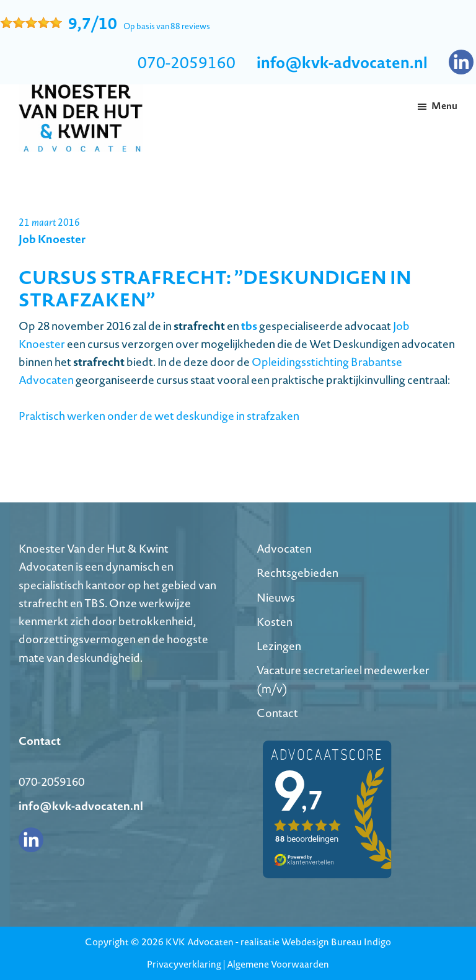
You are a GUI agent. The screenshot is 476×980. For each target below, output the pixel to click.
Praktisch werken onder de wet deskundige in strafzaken (159, 416)
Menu (444, 106)
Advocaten (284, 549)
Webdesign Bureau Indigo (336, 942)
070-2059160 (187, 63)
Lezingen (279, 646)
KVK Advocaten (200, 942)
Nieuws (276, 598)
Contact (277, 713)
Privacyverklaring (184, 964)
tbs (249, 326)
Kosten (275, 622)
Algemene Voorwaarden (278, 964)
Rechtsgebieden (297, 573)
